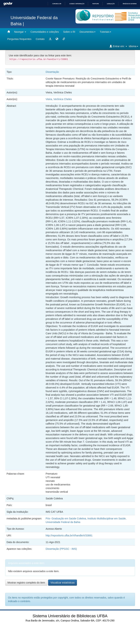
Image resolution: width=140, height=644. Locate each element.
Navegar (20, 32)
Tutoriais (105, 32)
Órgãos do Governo (130, 4)
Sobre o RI (69, 32)
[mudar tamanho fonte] (50, 39)
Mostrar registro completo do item (26, 583)
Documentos (87, 32)
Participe (96, 4)
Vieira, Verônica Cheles (59, 99)
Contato (40, 39)
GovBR (8, 4)
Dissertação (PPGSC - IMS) (61, 549)
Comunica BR (57, 4)
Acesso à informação (77, 4)
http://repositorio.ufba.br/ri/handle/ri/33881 (69, 535)
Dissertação (52, 72)
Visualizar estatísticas (63, 583)
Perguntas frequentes (19, 39)
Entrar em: (118, 46)
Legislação (111, 4)
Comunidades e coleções (45, 32)
